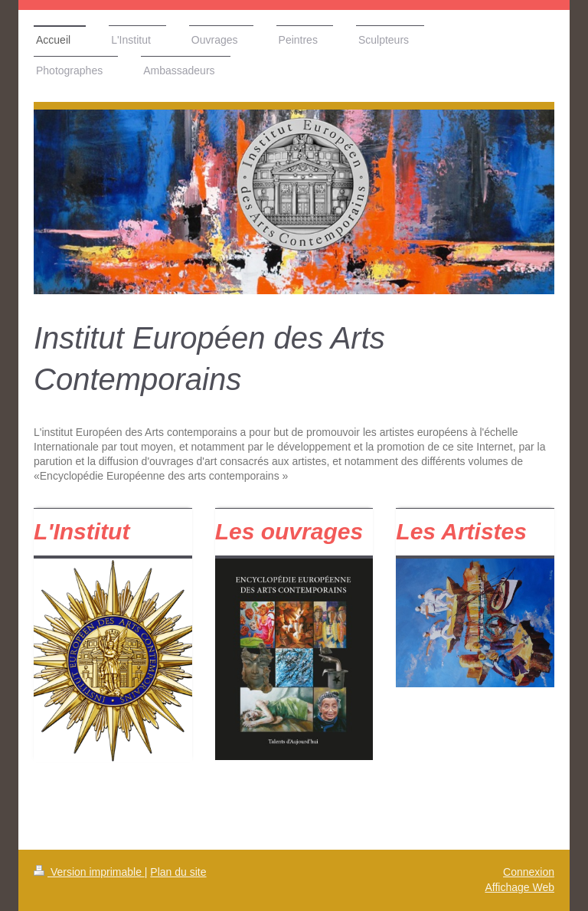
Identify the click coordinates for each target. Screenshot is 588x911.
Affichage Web (519, 887)
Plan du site (178, 872)
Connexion (529, 872)
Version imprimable (89, 872)
